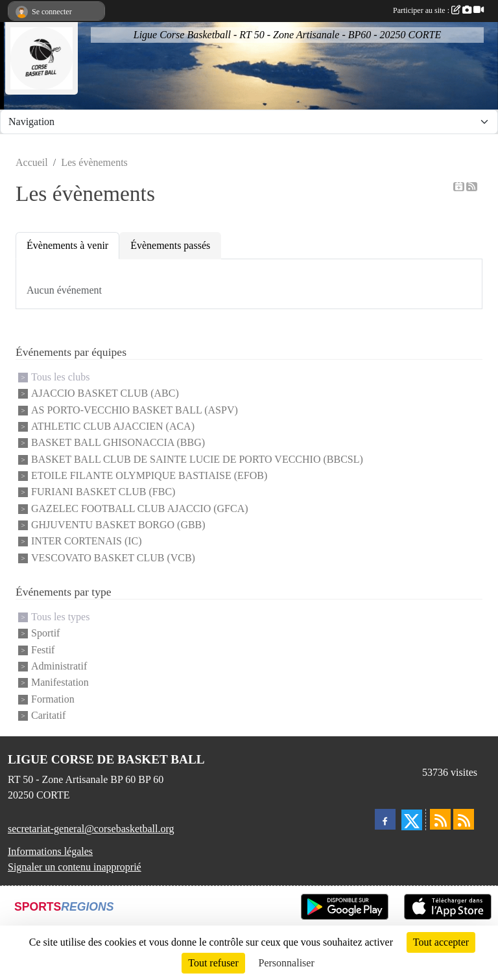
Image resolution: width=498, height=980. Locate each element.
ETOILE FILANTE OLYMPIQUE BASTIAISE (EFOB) (149, 475)
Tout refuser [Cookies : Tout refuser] (213, 963)
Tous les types (60, 617)
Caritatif (48, 715)
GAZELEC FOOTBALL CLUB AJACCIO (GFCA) (140, 508)
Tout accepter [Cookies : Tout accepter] (441, 942)
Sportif (45, 634)
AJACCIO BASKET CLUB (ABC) (105, 394)
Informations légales (50, 851)
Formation (53, 699)
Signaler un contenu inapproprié (75, 867)
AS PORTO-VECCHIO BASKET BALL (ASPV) (135, 410)
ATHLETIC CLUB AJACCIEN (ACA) (113, 426)
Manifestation (60, 683)
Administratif (59, 666)
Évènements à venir (67, 245)
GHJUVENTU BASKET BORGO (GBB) (118, 525)
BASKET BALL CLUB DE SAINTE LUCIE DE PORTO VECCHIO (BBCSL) (197, 459)
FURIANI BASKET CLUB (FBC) (103, 492)
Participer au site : (438, 10)
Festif (43, 650)
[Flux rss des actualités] (440, 819)
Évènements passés (170, 245)
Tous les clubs (60, 377)
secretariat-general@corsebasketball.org (91, 829)
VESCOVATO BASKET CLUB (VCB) (113, 558)
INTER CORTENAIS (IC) (87, 542)
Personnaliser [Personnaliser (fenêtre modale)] (287, 963)
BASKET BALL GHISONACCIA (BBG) (118, 443)
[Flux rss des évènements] (464, 819)
